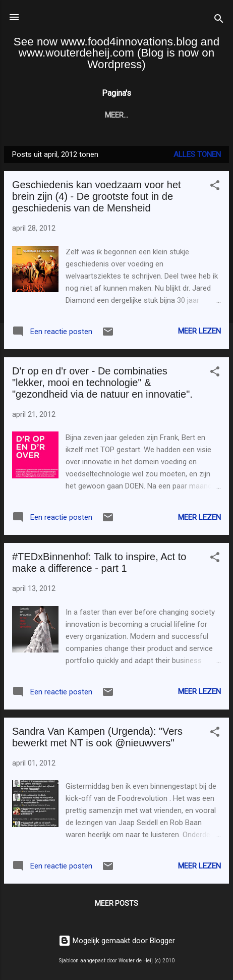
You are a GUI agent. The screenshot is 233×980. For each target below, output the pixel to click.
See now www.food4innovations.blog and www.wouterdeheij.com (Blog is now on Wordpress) (116, 53)
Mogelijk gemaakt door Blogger (117, 941)
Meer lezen (199, 331)
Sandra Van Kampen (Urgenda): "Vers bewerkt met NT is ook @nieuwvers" (97, 737)
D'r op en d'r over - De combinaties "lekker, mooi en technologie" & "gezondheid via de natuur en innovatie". (102, 383)
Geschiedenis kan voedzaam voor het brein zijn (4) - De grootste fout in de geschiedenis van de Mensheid (97, 196)
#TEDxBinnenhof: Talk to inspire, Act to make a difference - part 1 (99, 562)
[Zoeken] (219, 20)
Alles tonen (197, 154)
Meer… (193, 115)
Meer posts (116, 903)
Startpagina (53, 115)
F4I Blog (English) (129, 115)
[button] (215, 187)
